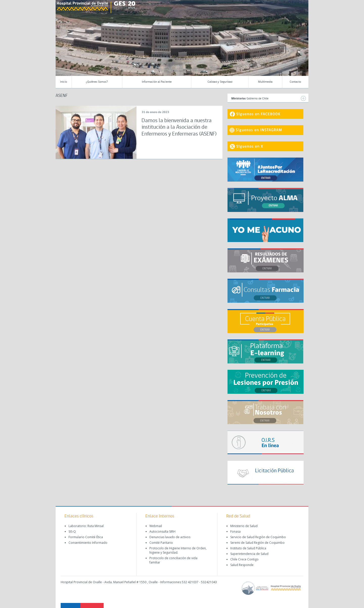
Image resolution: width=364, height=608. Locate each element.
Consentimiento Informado (88, 543)
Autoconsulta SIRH (162, 531)
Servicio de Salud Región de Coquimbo (258, 537)
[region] (182, 42)
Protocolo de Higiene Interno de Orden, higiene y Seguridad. (178, 550)
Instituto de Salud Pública (248, 548)
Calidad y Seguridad (220, 82)
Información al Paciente (157, 82)
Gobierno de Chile (269, 98)
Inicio (64, 82)
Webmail (156, 526)
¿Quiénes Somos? (97, 82)
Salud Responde (242, 565)
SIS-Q (72, 531)
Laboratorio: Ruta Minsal (86, 526)
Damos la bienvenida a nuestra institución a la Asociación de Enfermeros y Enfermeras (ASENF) (179, 127)
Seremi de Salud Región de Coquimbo (257, 543)
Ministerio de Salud (244, 526)
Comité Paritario (161, 543)
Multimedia (265, 82)
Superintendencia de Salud (249, 554)
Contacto (295, 82)
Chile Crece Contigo (244, 559)
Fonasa (235, 531)
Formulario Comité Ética (86, 537)
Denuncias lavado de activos (170, 537)
